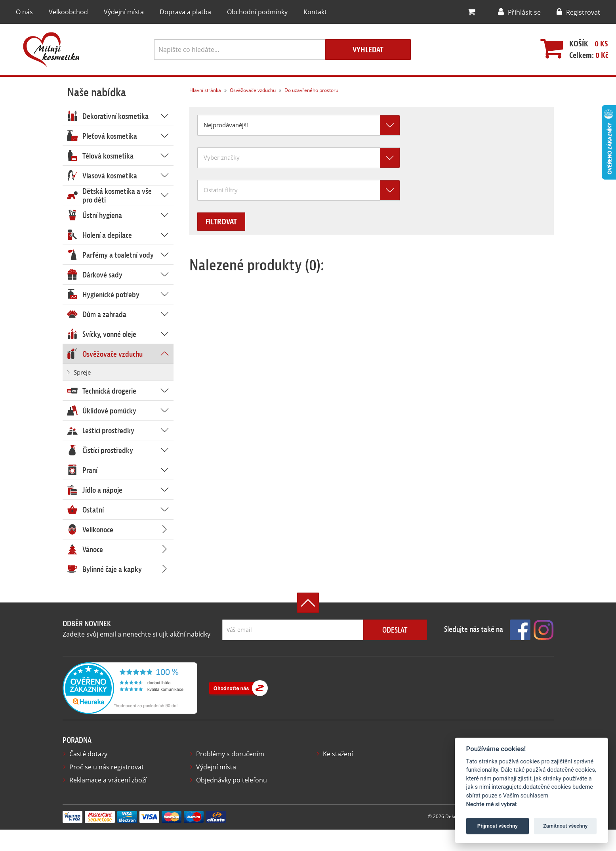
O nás (24, 12)
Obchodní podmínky (247, 12)
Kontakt (302, 12)
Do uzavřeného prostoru (308, 90)
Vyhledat (368, 50)
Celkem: (585, 55)
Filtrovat (228, 222)
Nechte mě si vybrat (492, 804)
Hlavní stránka (205, 90)
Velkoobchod (67, 12)
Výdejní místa (120, 12)
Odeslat (395, 631)
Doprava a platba (179, 12)
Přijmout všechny (498, 826)
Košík (575, 44)
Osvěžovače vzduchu (251, 90)
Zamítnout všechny (565, 826)
